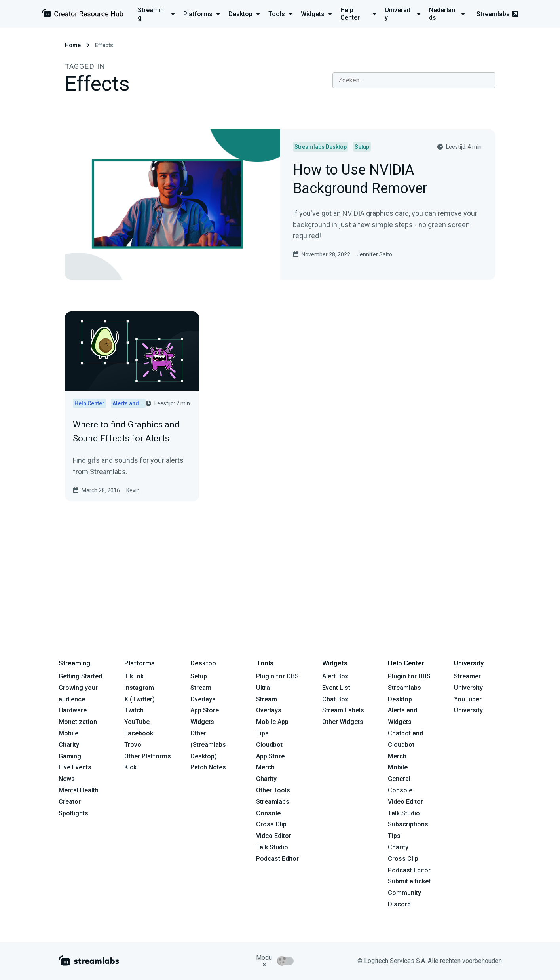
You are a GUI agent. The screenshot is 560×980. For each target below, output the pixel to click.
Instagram (139, 688)
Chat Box (335, 699)
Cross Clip (271, 824)
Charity (69, 745)
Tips (262, 733)
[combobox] (414, 80)
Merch (265, 767)
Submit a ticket (409, 881)
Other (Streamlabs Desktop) (208, 745)
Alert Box (335, 676)
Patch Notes (208, 767)
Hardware (73, 710)
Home (73, 45)
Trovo (133, 745)
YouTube (137, 722)
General (399, 779)
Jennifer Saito (374, 254)
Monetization (78, 722)
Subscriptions (408, 824)
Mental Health (79, 790)
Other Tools (273, 790)
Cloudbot (269, 745)
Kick (130, 767)
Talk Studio (272, 847)
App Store (205, 710)
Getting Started (80, 676)
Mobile (68, 733)
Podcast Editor (277, 859)
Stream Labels (343, 710)
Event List (336, 688)
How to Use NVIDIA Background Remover (360, 180)
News (67, 779)
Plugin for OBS (277, 676)
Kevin (133, 490)
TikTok (134, 676)
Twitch (134, 710)
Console (400, 790)
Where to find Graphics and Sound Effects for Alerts (126, 431)
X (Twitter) (140, 699)
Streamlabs (497, 14)
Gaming (70, 756)
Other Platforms (148, 756)
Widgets (202, 722)
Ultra (263, 688)
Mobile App (272, 722)
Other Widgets (343, 722)
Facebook (139, 733)
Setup (199, 676)
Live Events (75, 767)
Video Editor (274, 836)
